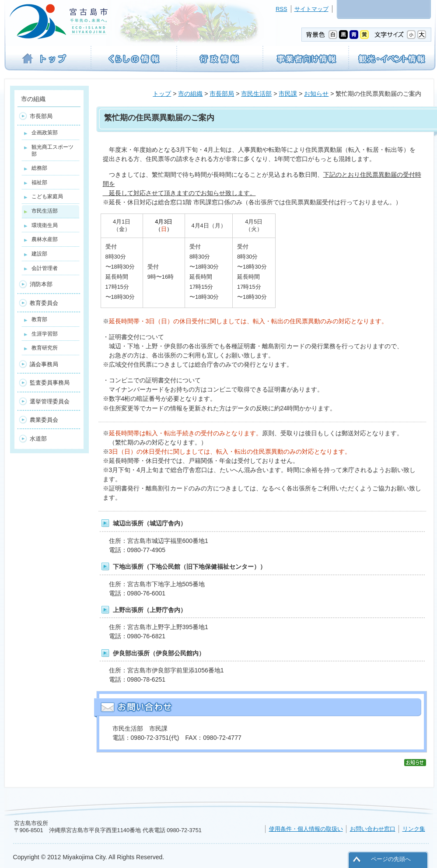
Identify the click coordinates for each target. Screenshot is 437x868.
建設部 (39, 254)
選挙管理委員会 (50, 401)
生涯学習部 (45, 334)
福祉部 (39, 182)
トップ (162, 94)
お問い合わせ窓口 (373, 829)
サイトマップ (311, 9)
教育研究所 (45, 348)
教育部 (39, 319)
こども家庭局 (47, 196)
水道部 (38, 439)
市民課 (288, 94)
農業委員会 (44, 420)
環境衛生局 (45, 225)
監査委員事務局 (50, 383)
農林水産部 (45, 239)
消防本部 (41, 284)
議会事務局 (44, 364)
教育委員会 (44, 303)
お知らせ (316, 94)
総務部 (39, 168)
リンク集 (414, 829)
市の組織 (190, 94)
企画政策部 (45, 133)
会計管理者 (45, 268)
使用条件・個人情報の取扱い (306, 829)
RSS (281, 9)
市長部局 (222, 94)
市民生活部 (256, 94)
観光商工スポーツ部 (52, 150)
